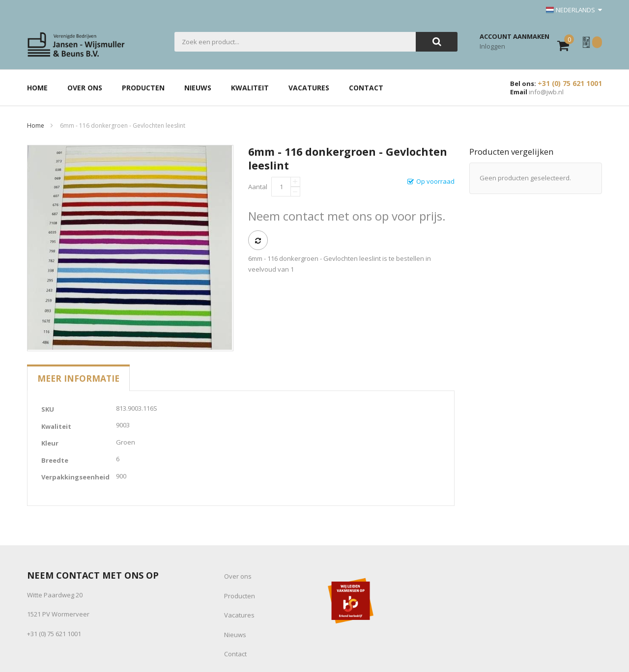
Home (36, 126)
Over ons (238, 576)
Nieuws (235, 635)
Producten (240, 596)
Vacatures (239, 615)
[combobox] (295, 42)
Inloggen (492, 46)
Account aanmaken (515, 36)
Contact (235, 654)
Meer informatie (78, 378)
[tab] (78, 378)
